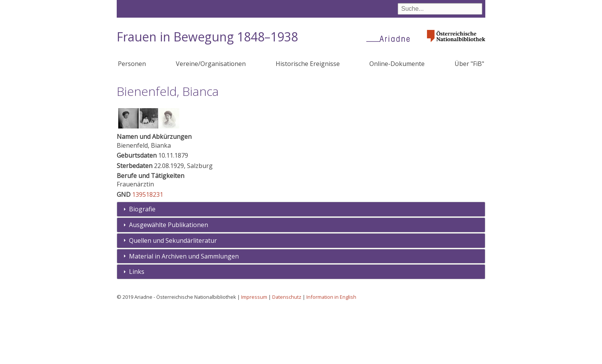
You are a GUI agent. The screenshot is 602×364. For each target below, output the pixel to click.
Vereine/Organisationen (211, 64)
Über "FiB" (469, 64)
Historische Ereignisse (308, 64)
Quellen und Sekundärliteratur (173, 297)
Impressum (254, 353)
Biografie (142, 265)
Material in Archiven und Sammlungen (184, 313)
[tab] (301, 266)
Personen (132, 64)
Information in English (331, 353)
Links (137, 328)
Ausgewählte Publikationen (169, 281)
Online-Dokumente (397, 64)
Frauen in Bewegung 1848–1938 (207, 37)
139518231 (148, 251)
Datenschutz (287, 353)
